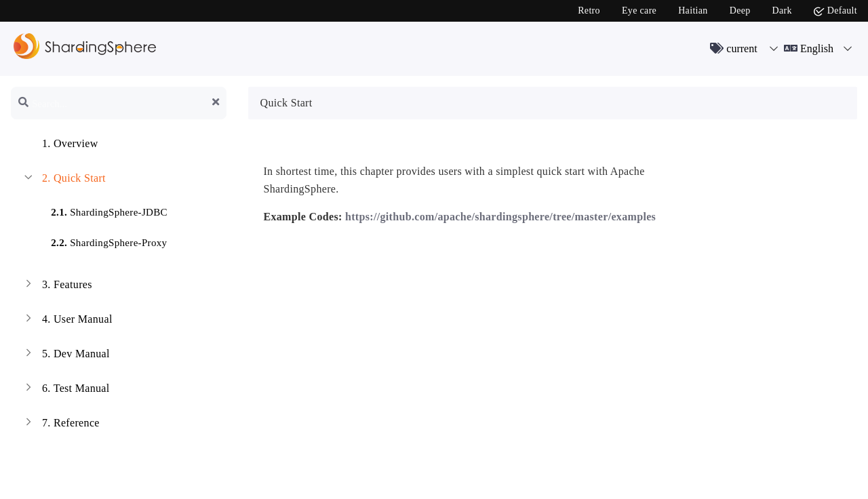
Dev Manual (66, 355)
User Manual (67, 321)
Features (57, 286)
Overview (60, 145)
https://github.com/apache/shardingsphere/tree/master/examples (500, 217)
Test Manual (66, 390)
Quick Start (64, 180)
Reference (61, 424)
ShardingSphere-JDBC (101, 210)
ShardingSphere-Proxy (101, 240)
